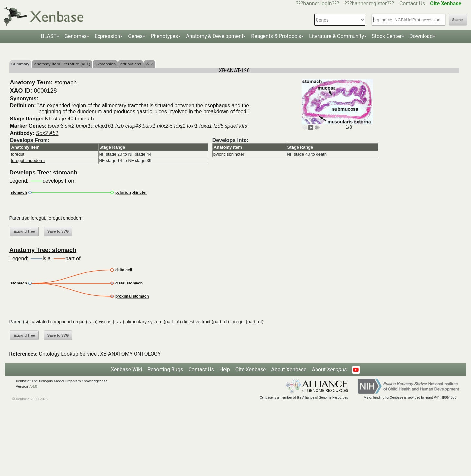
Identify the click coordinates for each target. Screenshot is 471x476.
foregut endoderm (28, 161)
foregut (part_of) (247, 322)
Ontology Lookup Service (68, 354)
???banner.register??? (369, 3)
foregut (18, 154)
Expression (107, 36)
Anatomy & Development (215, 36)
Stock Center (387, 36)
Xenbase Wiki (127, 369)
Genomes (76, 36)
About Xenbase (289, 369)
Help (225, 369)
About (329, 369)
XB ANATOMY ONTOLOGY (130, 354)
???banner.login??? (318, 3)
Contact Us (412, 3)
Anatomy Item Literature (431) (62, 64)
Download (421, 36)
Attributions (130, 64)
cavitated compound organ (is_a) (64, 322)
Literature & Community (336, 36)
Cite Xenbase (251, 369)
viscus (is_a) (112, 322)
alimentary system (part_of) (153, 322)
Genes (135, 36)
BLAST (49, 36)
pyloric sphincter (229, 154)
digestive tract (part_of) (206, 322)
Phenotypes (164, 36)
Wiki (149, 64)
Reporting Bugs (165, 369)
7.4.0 (33, 386)
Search (458, 20)
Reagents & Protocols (276, 36)
